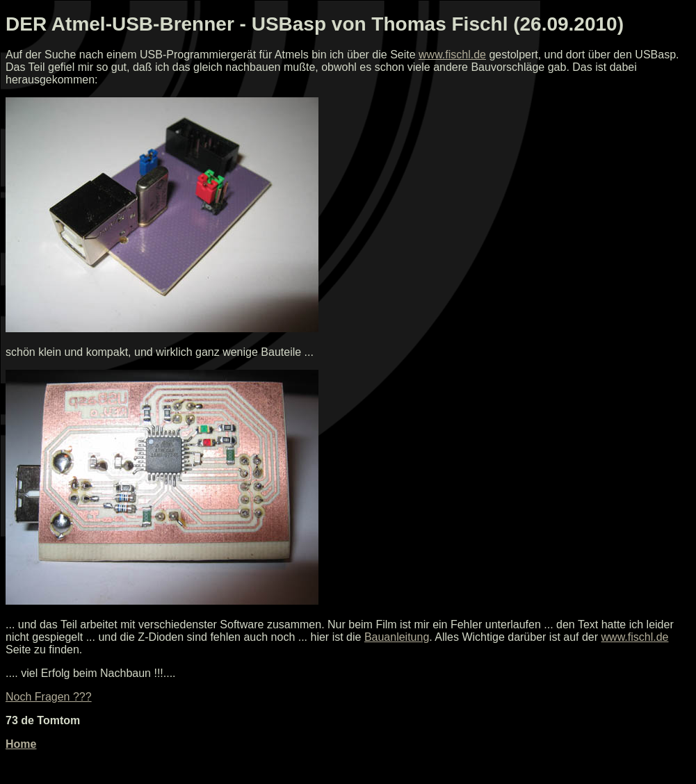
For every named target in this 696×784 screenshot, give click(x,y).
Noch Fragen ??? (49, 697)
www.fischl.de (452, 55)
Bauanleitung (397, 637)
